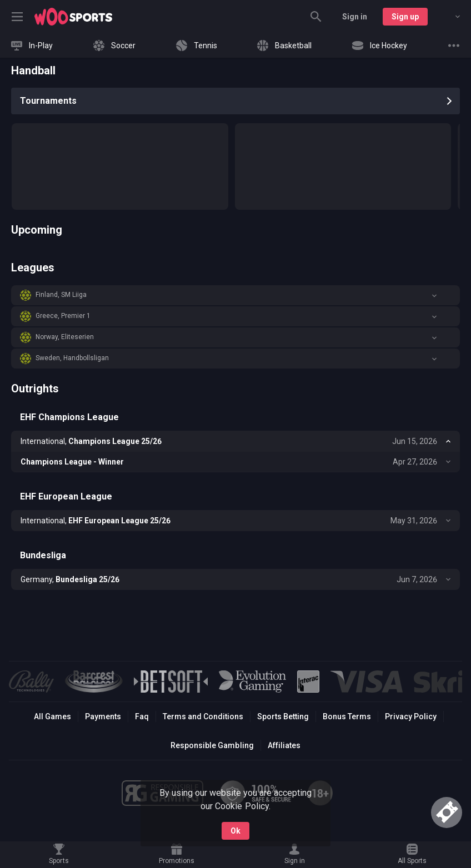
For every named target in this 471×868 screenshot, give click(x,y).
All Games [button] (52, 716)
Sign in (355, 17)
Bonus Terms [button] (347, 716)
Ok (235, 831)
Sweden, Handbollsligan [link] (72, 358)
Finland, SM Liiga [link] (61, 295)
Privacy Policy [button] (411, 716)
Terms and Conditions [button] (203, 716)
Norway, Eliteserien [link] (65, 337)
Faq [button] (142, 716)
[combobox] (449, 17)
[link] (73, 17)
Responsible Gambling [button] (212, 745)
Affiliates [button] (284, 745)
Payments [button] (103, 716)
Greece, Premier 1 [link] (63, 316)
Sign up (405, 17)
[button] (235, 295)
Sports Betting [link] (283, 716)
